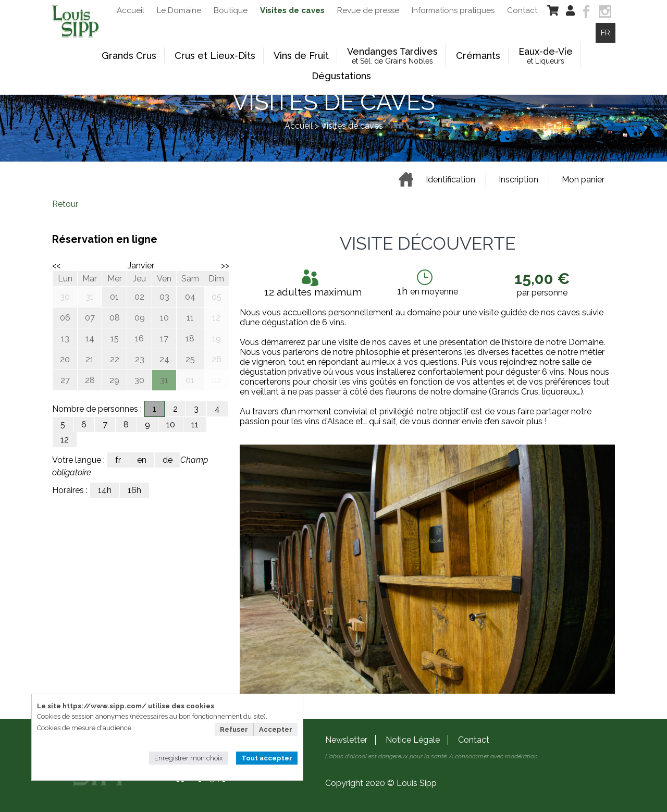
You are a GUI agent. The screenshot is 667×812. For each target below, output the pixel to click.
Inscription (518, 180)
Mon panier (583, 180)
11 (195, 425)
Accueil (299, 126)
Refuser (234, 729)
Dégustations (341, 76)
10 (171, 425)
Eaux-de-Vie (546, 56)
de (168, 460)
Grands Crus (129, 56)
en (142, 460)
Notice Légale (413, 740)
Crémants (478, 56)
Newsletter (346, 740)
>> (225, 266)
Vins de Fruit (301, 56)
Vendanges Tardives (392, 56)
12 (65, 440)
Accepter (276, 729)
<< (56, 266)
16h (134, 490)
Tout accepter (267, 758)
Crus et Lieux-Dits (215, 56)
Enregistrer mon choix (189, 758)
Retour (65, 204)
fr (118, 460)
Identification (450, 180)
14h (105, 490)
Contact (474, 740)
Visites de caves (352, 126)
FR (606, 33)
